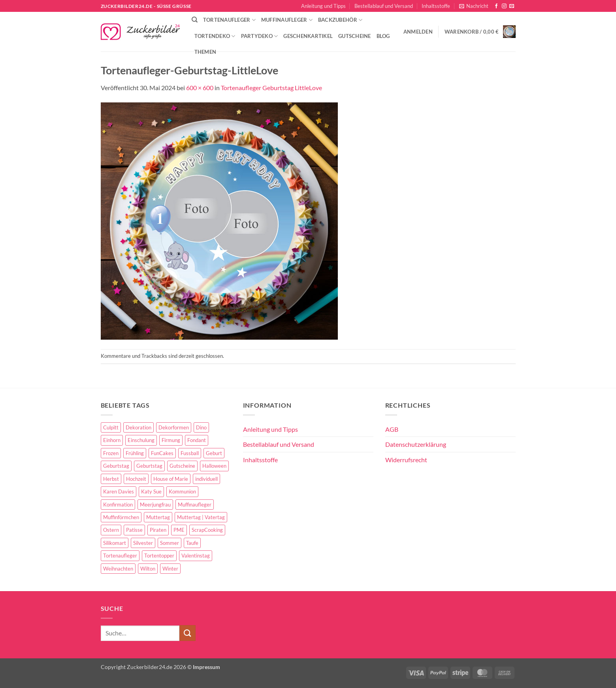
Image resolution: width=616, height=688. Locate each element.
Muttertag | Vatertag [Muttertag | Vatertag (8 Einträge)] (201, 517)
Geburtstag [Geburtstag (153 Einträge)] (116, 466)
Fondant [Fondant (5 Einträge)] (197, 440)
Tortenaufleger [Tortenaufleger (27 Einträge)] (120, 556)
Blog (383, 36)
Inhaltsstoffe (436, 6)
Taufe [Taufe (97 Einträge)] (192, 543)
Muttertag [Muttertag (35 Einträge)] (158, 517)
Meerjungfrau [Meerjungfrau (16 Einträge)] (155, 505)
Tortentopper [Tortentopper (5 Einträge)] (159, 556)
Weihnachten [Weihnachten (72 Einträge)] (118, 569)
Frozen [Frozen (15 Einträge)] (111, 453)
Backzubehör (340, 20)
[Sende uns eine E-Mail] (512, 6)
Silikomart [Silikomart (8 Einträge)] (115, 543)
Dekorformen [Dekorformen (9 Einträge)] (174, 427)
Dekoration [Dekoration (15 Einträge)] (138, 427)
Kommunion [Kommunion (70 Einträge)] (182, 491)
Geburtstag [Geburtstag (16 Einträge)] (149, 466)
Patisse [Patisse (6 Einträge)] (134, 530)
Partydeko (260, 36)
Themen (205, 52)
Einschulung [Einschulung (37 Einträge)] (141, 440)
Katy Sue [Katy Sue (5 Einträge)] (151, 491)
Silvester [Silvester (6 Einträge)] (143, 543)
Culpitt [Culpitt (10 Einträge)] (111, 427)
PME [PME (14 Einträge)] (179, 530)
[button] (474, 6)
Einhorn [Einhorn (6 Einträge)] (112, 440)
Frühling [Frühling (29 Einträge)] (135, 453)
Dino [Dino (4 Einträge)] (201, 427)
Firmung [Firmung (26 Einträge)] (171, 440)
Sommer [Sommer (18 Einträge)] (170, 543)
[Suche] (195, 20)
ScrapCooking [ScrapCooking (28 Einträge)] (207, 530)
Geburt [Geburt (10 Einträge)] (214, 453)
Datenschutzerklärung (416, 444)
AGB (392, 429)
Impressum (206, 667)
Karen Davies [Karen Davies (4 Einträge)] (119, 491)
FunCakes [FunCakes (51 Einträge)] (162, 453)
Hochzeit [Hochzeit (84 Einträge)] (136, 479)
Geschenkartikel (308, 36)
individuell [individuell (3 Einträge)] (206, 479)
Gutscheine (355, 36)
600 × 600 (200, 88)
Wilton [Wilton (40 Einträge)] (148, 569)
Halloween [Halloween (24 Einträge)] (214, 466)
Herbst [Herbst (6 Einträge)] (111, 479)
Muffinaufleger (287, 20)
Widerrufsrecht (406, 460)
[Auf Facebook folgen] (496, 6)
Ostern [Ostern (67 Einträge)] (111, 530)
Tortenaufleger (229, 20)
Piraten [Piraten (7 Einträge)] (158, 530)
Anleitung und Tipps (323, 6)
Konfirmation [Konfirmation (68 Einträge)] (118, 505)
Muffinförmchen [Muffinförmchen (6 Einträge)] (121, 517)
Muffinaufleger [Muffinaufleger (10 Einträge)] (195, 505)
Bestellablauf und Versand (384, 6)
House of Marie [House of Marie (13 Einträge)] (171, 479)
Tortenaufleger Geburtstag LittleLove (271, 88)
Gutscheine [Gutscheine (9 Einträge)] (182, 466)
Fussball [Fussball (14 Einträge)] (190, 453)
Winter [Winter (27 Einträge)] (170, 569)
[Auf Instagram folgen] (504, 6)
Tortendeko (215, 36)
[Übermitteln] (187, 633)
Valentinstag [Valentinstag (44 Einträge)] (196, 556)
